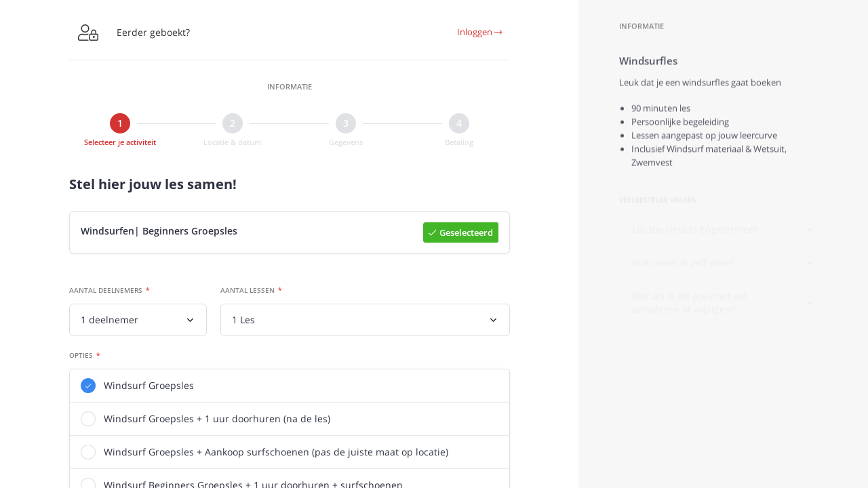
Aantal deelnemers (106, 291)
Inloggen (479, 32)
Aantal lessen (248, 291)
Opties (81, 356)
